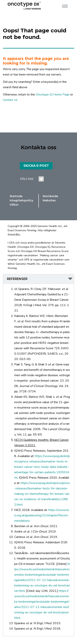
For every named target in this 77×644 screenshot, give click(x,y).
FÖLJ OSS (27, 179)
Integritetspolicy (21, 200)
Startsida (16, 196)
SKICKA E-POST (36, 166)
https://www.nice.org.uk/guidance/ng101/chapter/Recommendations (42, 515)
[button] (38, 279)
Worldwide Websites (50, 198)
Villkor (14, 205)
